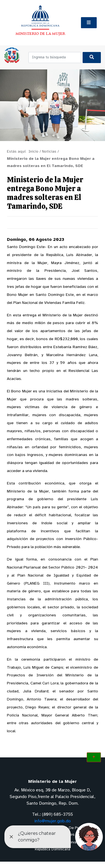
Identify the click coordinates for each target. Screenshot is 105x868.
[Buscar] (92, 58)
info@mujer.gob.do (53, 821)
